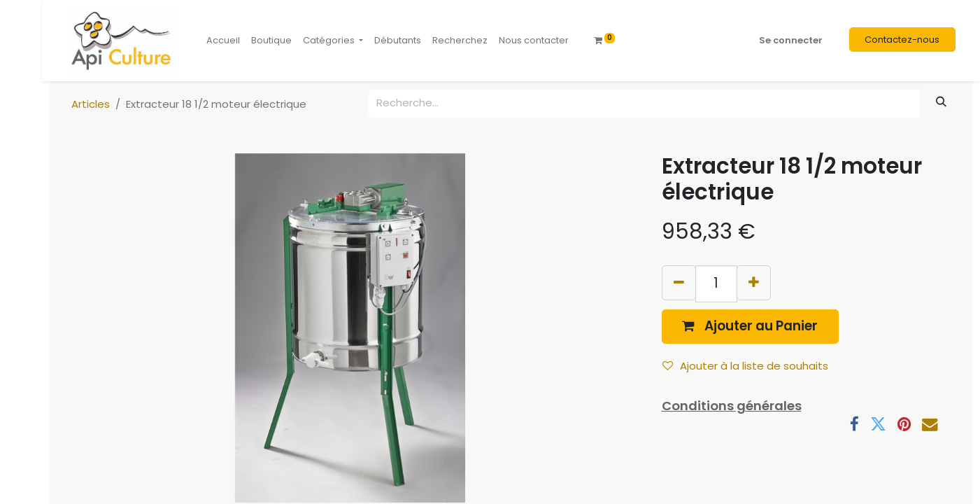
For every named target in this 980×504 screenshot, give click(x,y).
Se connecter (791, 40)
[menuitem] (223, 41)
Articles (91, 104)
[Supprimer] (679, 282)
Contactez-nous (902, 40)
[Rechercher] (941, 102)
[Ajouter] (754, 282)
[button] (751, 327)
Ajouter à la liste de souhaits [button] (745, 366)
